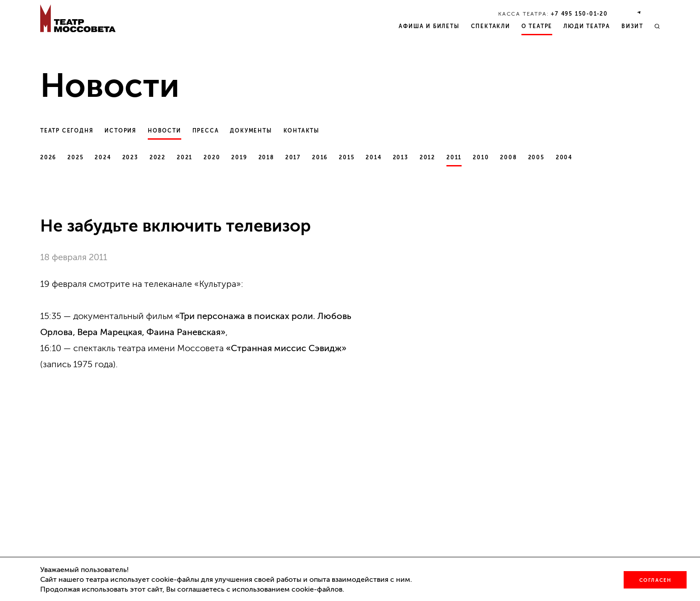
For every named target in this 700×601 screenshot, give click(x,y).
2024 (103, 158)
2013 (401, 158)
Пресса (206, 131)
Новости (165, 131)
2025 (75, 158)
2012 (427, 158)
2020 (212, 158)
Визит (632, 26)
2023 (130, 158)
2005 (536, 158)
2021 (185, 158)
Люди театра (587, 26)
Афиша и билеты (429, 26)
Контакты (302, 131)
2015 (347, 158)
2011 (454, 158)
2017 (293, 158)
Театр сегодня (67, 131)
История (121, 131)
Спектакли (491, 26)
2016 (320, 158)
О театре (537, 26)
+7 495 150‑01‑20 (579, 14)
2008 (508, 158)
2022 (158, 158)
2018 (266, 158)
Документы (251, 131)
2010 (481, 158)
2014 (373, 158)
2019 (239, 158)
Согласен (655, 580)
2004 (564, 158)
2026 (48, 158)
